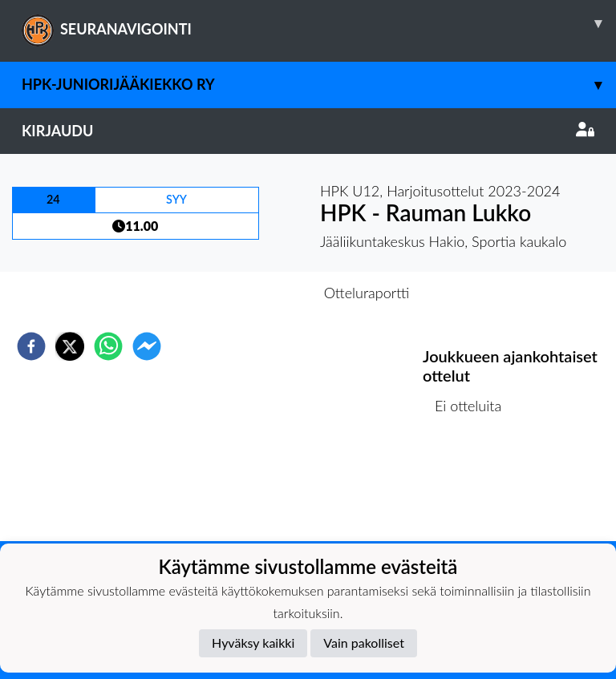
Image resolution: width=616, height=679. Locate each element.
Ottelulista (474, 487)
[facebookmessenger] (147, 346)
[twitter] (70, 346)
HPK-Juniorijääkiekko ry (319, 85)
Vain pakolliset (364, 643)
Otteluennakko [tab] (253, 293)
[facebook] (31, 346)
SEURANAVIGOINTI (319, 23)
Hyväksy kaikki (253, 643)
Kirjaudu (308, 131)
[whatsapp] (108, 346)
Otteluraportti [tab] (367, 293)
